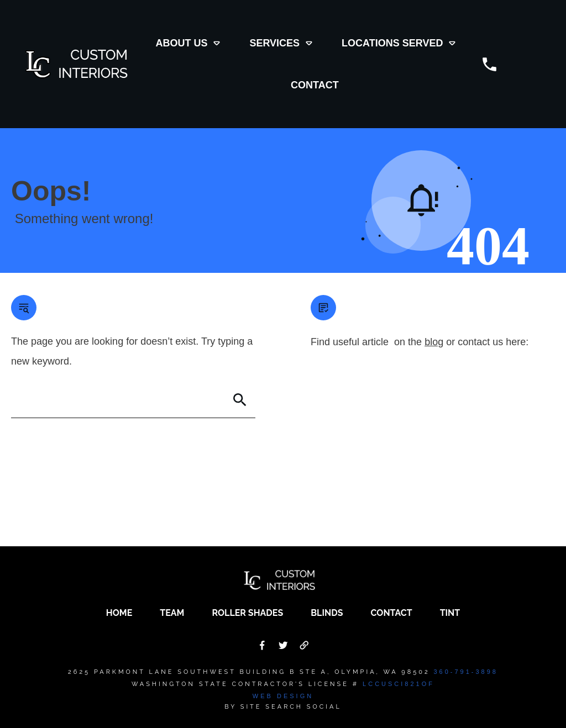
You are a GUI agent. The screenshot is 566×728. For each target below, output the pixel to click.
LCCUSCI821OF (399, 684)
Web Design (283, 696)
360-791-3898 (466, 672)
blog (434, 342)
